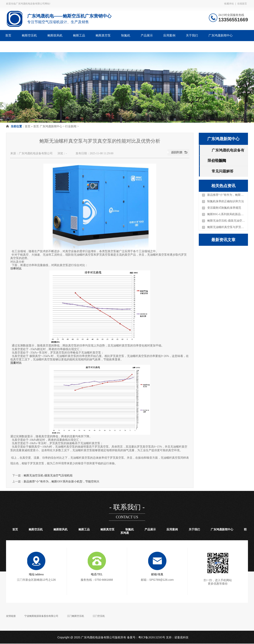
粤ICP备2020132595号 (152, 637)
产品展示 (147, 35)
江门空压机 (99, 616)
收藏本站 (229, 4)
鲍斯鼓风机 (55, 35)
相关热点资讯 (223, 186)
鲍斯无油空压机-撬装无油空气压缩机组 (48, 475)
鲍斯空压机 (29, 35)
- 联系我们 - (127, 507)
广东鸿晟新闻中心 (221, 35)
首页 (8, 35)
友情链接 (11, 616)
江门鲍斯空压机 (76, 616)
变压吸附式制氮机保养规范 (224, 208)
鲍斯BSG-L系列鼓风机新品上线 (226, 214)
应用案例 (169, 35)
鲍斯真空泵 (103, 35)
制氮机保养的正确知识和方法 (226, 201)
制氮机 (126, 35)
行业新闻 (71, 126)
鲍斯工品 (79, 35)
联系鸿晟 (11, 47)
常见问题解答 (223, 171)
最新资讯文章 (223, 240)
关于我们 (192, 35)
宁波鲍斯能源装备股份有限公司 (41, 616)
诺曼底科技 (181, 637)
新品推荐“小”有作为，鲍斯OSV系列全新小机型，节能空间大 (61, 482)
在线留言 (242, 4)
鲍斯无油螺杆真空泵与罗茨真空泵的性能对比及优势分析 (226, 227)
